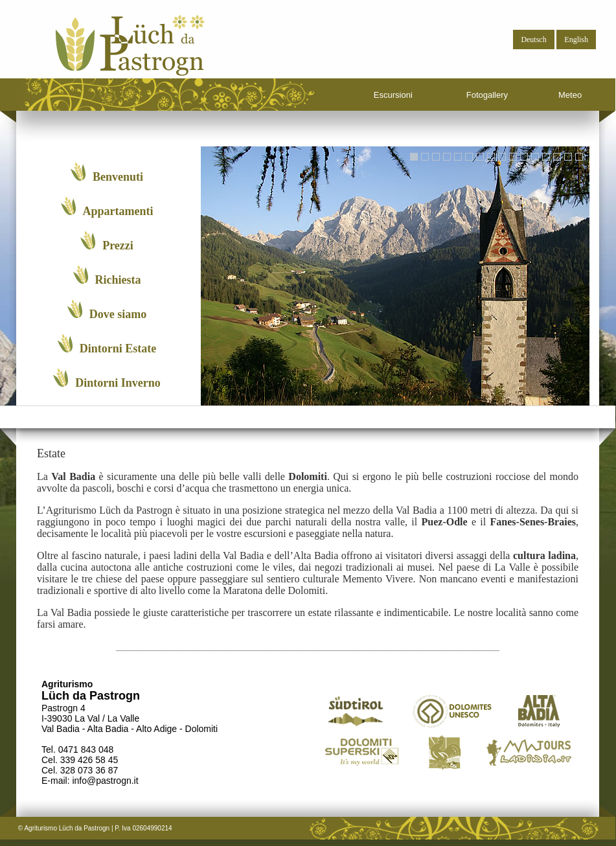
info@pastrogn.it (105, 781)
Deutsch (533, 40)
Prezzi (107, 242)
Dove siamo (107, 310)
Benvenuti (107, 173)
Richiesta (107, 276)
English (576, 40)
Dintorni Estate (107, 345)
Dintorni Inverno (107, 379)
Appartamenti (107, 207)
